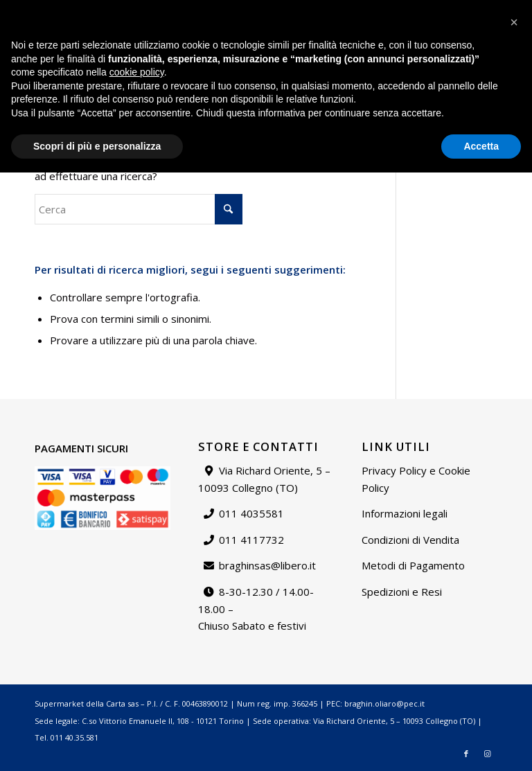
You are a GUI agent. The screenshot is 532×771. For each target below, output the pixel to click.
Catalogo (286, 10)
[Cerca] (414, 59)
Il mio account (450, 10)
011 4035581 (251, 513)
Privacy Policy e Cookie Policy (416, 479)
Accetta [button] (481, 744)
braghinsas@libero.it (64, 17)
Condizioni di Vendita (410, 540)
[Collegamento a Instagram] (487, 59)
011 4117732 (251, 540)
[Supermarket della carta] (266, 59)
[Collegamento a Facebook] (466, 59)
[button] (514, 621)
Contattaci (389, 10)
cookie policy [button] (137, 671)
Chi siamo (337, 10)
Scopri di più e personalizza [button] (97, 744)
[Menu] (444, 59)
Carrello (506, 10)
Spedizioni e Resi (402, 592)
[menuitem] (286, 10)
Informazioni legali (405, 513)
